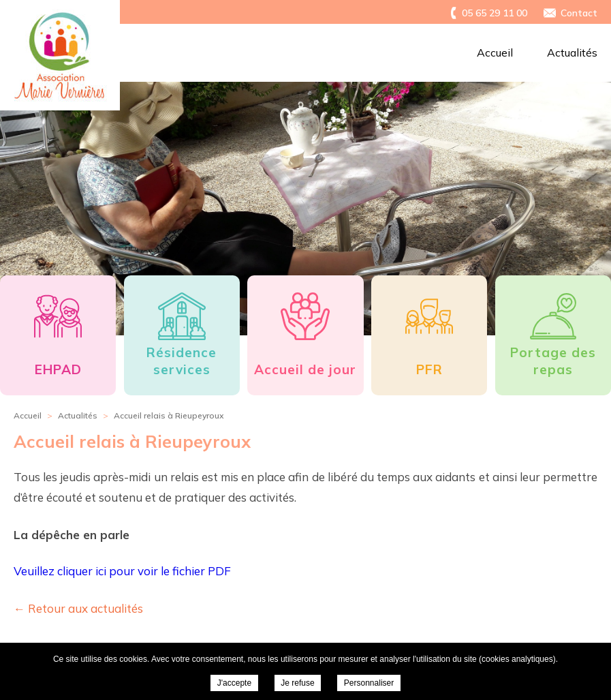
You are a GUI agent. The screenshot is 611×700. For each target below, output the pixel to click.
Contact (579, 13)
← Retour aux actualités (78, 608)
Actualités (572, 52)
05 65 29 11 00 (495, 13)
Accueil (495, 52)
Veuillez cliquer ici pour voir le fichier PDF (122, 571)
